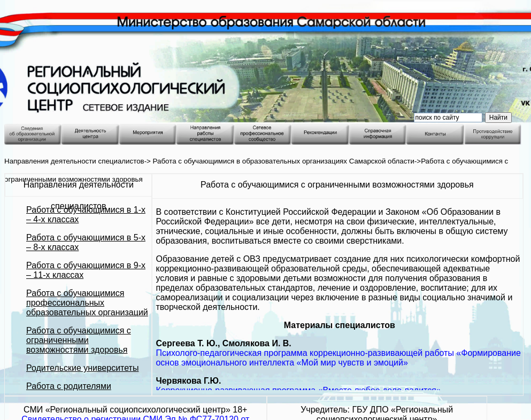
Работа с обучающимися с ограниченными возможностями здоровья (79, 340)
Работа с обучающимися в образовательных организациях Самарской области (284, 161)
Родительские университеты (82, 368)
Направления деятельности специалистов (74, 161)
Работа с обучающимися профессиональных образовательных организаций (87, 303)
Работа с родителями (69, 386)
